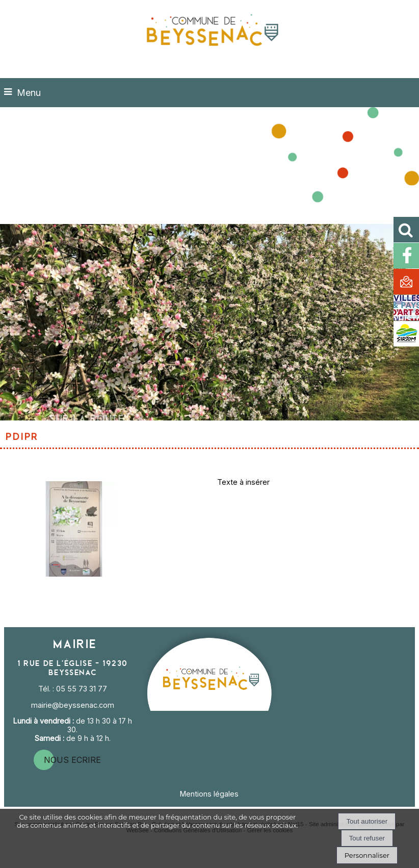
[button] (406, 230)
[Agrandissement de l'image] (74, 574)
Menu (29, 93)
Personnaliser (367, 855)
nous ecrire (72, 760)
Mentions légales (209, 794)
